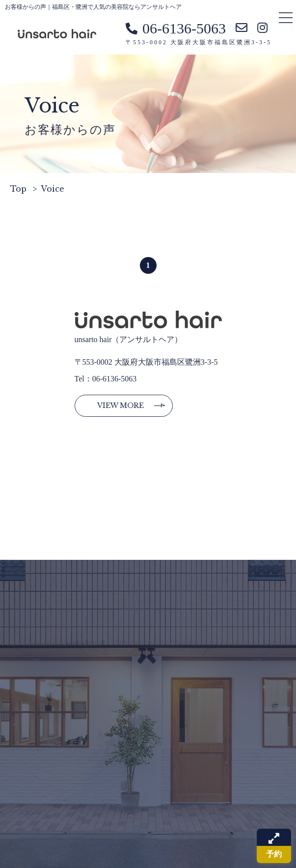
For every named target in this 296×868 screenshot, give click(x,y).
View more (121, 405)
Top (18, 189)
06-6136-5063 (176, 29)
